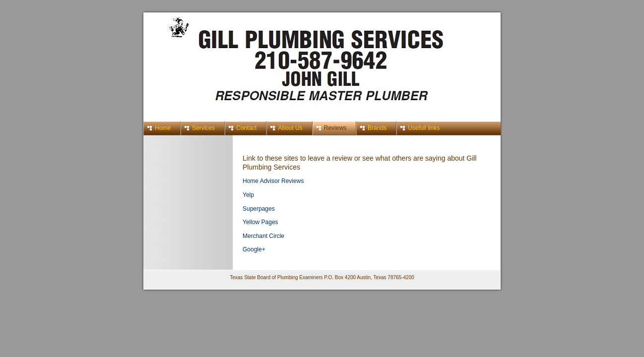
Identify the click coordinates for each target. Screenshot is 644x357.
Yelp (248, 195)
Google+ (254, 249)
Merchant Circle (263, 236)
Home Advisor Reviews (273, 181)
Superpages (259, 209)
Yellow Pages (260, 222)
